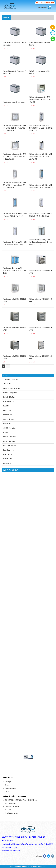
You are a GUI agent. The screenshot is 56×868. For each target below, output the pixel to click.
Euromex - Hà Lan (9, 402)
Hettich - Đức (7, 424)
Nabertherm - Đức (9, 450)
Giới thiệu (8, 782)
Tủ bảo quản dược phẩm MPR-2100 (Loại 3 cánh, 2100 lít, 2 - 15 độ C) (14, 271)
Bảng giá (8, 785)
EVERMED (6, 406)
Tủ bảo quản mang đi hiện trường (14, 102)
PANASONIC (7, 463)
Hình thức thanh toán (11, 813)
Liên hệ (7, 791)
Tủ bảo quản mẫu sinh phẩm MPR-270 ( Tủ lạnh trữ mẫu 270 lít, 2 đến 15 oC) (41, 156)
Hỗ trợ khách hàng (10, 788)
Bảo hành (8, 810)
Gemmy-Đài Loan (9, 419)
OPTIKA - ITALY (8, 459)
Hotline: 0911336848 (45, 3)
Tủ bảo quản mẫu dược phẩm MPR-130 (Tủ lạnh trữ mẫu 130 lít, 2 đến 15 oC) (41, 128)
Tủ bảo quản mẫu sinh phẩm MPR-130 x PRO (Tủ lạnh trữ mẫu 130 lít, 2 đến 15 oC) (15, 128)
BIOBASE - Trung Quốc (10, 393)
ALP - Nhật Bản (8, 384)
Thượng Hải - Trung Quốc (11, 379)
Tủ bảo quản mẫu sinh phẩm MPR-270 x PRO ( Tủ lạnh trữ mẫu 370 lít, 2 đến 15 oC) (15, 156)
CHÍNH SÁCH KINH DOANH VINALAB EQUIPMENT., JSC (21, 800)
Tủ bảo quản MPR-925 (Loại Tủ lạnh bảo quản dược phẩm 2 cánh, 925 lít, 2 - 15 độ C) (41, 242)
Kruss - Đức (7, 432)
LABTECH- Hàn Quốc (9, 437)
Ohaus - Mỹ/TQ (8, 454)
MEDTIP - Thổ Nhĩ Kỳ (9, 441)
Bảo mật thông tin (10, 803)
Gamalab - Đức (8, 415)
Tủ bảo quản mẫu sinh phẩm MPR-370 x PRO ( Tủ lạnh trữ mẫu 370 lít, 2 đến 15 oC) (15, 185)
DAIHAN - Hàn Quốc (9, 397)
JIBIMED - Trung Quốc (10, 428)
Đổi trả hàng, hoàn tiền (12, 807)
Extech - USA (7, 410)
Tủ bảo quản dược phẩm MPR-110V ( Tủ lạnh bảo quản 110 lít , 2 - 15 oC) (41, 99)
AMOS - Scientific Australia (12, 388)
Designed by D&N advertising (38, 866)
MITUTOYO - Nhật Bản (10, 446)
